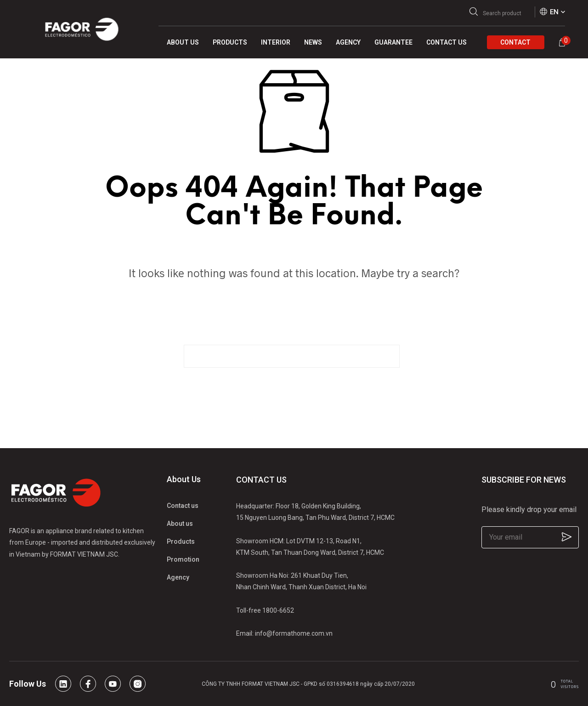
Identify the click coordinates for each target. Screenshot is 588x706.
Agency (178, 577)
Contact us (183, 506)
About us (180, 524)
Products (181, 541)
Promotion (183, 559)
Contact (515, 42)
